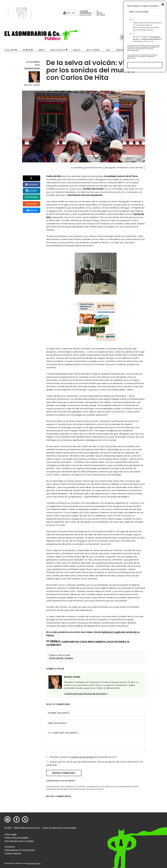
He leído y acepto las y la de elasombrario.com (147, 834)
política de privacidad (83, 757)
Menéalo (32, 204)
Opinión (26, 50)
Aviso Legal (10, 834)
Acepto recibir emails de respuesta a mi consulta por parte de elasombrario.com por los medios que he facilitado (147, 821)
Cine (108, 50)
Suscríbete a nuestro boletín (143, 801)
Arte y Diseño (93, 50)
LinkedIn (33, 191)
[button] (41, 35)
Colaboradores (13, 853)
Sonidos (69, 658)
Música (77, 50)
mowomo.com (34, 863)
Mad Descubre (141, 50)
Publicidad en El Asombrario (20, 850)
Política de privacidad (16, 838)
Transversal (122, 50)
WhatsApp (33, 197)
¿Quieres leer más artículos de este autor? (86, 694)
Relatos (158, 50)
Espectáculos (58, 50)
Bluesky (32, 210)
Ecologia (9, 50)
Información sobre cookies (19, 841)
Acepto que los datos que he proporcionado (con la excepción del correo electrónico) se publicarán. (95, 763)
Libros (42, 50)
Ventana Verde (32, 68)
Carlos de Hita (56, 658)
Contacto (10, 847)
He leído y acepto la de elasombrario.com (81, 757)
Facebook (33, 184)
